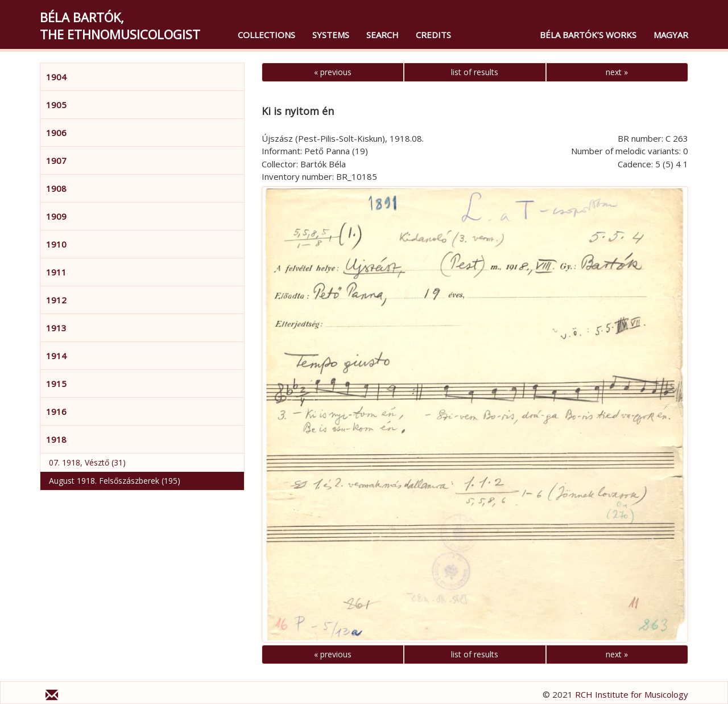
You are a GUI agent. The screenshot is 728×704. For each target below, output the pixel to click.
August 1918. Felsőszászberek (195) (115, 481)
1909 (56, 216)
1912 (56, 300)
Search (382, 35)
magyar (671, 35)
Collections (266, 35)
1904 (56, 77)
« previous (333, 72)
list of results (475, 72)
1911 (56, 272)
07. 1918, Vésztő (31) (87, 462)
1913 (56, 328)
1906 (56, 133)
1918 (56, 439)
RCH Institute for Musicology (632, 694)
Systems (331, 35)
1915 (56, 384)
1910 (56, 244)
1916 (56, 411)
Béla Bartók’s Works (588, 35)
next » (617, 72)
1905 (56, 105)
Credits (433, 35)
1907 (56, 160)
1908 (56, 188)
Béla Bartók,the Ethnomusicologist (120, 26)
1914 (56, 356)
